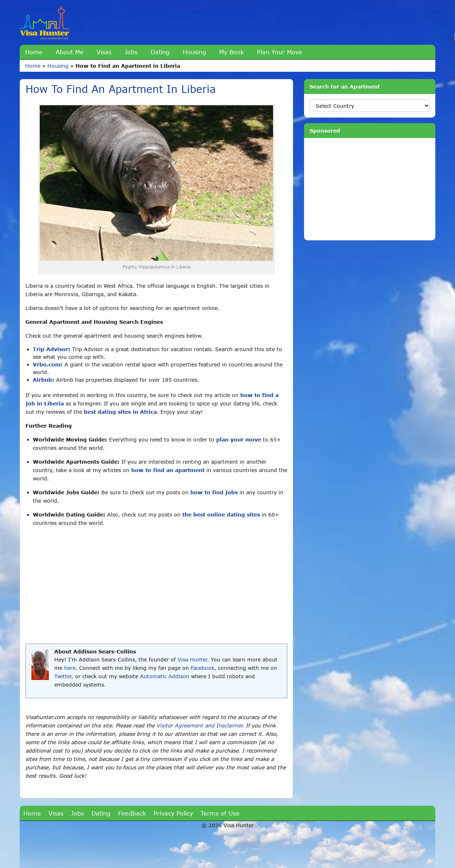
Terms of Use (220, 813)
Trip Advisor (50, 349)
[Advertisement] (156, 585)
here (70, 668)
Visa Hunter (192, 659)
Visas (104, 52)
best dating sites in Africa (120, 412)
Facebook (203, 668)
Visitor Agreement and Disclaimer (199, 725)
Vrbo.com (47, 364)
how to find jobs (214, 492)
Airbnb (42, 380)
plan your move (239, 439)
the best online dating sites (221, 514)
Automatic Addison (165, 676)
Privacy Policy (173, 813)
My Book (232, 52)
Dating (160, 52)
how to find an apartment (168, 470)
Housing (194, 52)
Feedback (132, 813)
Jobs (131, 52)
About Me (70, 52)
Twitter (63, 676)
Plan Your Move (280, 52)
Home (34, 52)
